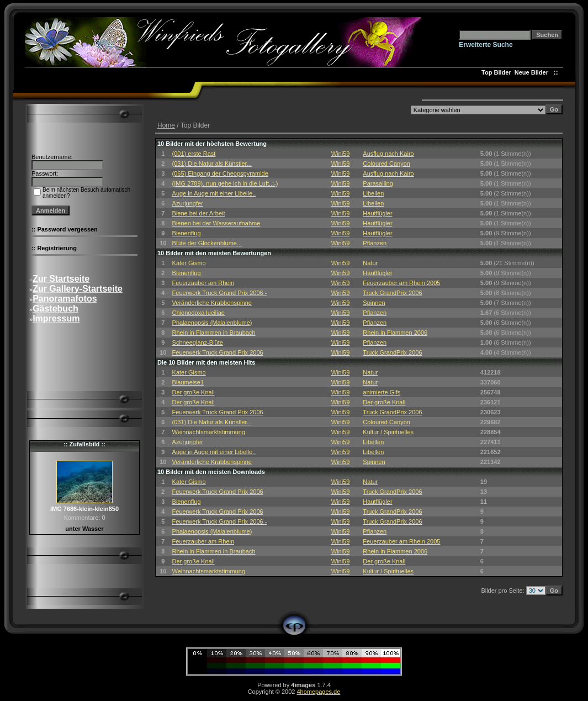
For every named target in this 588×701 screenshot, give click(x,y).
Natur (370, 263)
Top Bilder (496, 72)
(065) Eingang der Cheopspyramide (220, 173)
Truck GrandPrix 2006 (392, 293)
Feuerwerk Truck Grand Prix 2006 (218, 352)
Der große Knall (194, 392)
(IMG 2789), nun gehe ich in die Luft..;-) (225, 183)
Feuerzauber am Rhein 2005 (401, 283)
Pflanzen (375, 243)
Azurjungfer (188, 203)
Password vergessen (67, 229)
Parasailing (378, 183)
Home (166, 125)
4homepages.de (318, 692)
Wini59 (341, 154)
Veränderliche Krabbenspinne (212, 303)
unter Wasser (84, 529)
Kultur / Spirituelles (388, 432)
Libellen (373, 193)
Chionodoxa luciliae (198, 313)
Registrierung (57, 248)
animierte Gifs (382, 392)
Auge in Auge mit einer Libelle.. (214, 193)
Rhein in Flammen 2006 (395, 333)
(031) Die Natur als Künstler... (212, 164)
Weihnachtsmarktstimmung (209, 432)
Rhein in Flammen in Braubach (214, 333)
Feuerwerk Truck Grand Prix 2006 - (220, 293)
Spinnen (374, 303)
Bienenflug (187, 233)
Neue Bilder (533, 72)
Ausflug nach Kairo (388, 154)
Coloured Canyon (386, 164)
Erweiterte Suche (486, 45)
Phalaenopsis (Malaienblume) (212, 323)
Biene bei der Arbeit (199, 213)
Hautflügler (377, 213)
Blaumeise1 (188, 382)
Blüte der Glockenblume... (207, 243)
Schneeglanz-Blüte (198, 342)
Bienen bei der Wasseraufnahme (216, 223)
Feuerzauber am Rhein (203, 283)
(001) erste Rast (194, 154)
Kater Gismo (189, 263)
